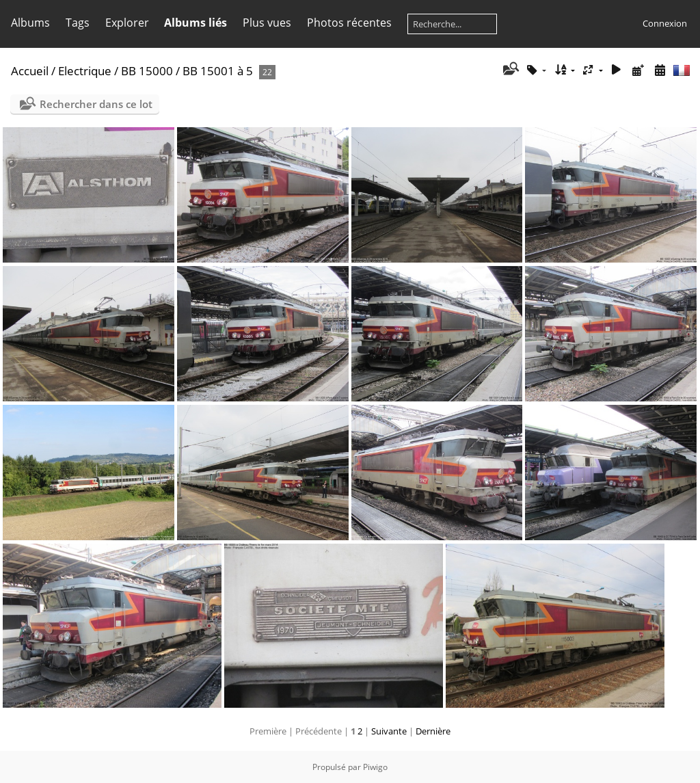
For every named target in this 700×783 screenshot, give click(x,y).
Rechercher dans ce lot (96, 104)
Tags (78, 23)
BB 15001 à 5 (218, 71)
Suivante (389, 731)
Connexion (665, 23)
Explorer (127, 23)
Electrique (85, 71)
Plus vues (267, 23)
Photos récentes (349, 23)
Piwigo (375, 767)
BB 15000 (147, 71)
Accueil (30, 71)
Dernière (433, 731)
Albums (30, 23)
